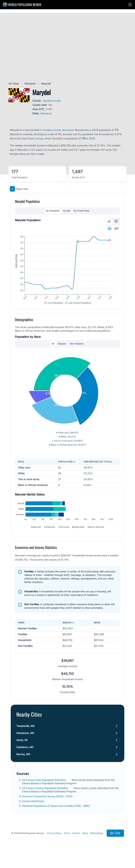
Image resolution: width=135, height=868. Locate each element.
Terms (67, 842)
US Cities (14, 84)
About (85, 842)
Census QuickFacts (33, 810)
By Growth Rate (81, 211)
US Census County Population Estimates (45, 797)
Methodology (97, 842)
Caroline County (52, 101)
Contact (76, 842)
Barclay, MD (23, 763)
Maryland (30, 84)
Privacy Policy (54, 842)
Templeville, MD (25, 735)
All (109, 229)
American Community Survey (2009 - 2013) (48, 805)
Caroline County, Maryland (58, 130)
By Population (53, 211)
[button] (130, 5)
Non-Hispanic (77, 348)
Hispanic (62, 348)
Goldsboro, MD (25, 756)
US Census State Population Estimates (44, 789)
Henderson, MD (25, 742)
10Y (116, 229)
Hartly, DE (22, 749)
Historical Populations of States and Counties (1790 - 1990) (56, 814)
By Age (67, 211)
